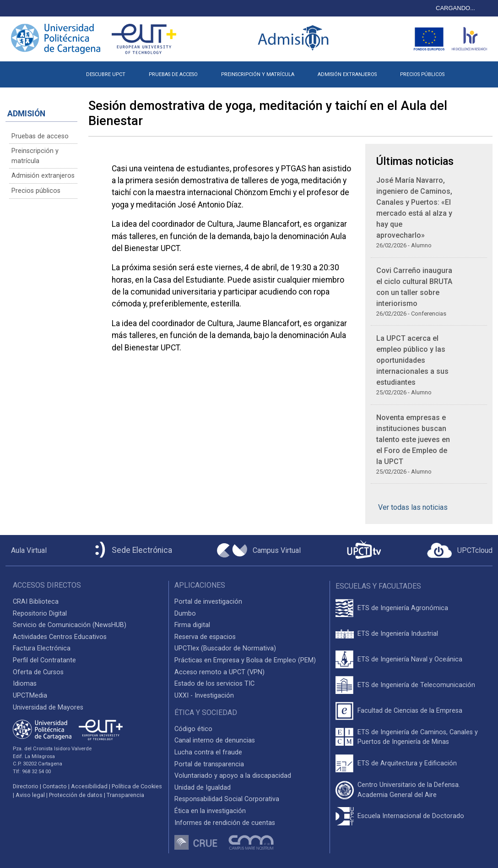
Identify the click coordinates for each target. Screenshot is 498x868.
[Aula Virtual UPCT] (26, 551)
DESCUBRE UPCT (106, 74)
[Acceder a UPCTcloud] (460, 551)
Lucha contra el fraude (208, 752)
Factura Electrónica (42, 648)
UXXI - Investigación (204, 696)
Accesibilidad (89, 786)
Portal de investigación (208, 602)
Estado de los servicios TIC (214, 684)
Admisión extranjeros (43, 176)
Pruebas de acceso (40, 136)
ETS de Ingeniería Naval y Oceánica (410, 659)
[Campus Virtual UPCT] (259, 551)
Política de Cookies (137, 786)
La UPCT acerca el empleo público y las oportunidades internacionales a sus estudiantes (412, 360)
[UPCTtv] (364, 550)
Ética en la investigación (210, 811)
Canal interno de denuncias (215, 740)
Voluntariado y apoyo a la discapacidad (233, 776)
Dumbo (185, 614)
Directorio (26, 786)
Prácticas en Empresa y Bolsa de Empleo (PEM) (245, 660)
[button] (468, 71)
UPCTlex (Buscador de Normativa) (225, 648)
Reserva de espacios (205, 637)
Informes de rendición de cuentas (225, 823)
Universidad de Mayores (48, 707)
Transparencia (125, 795)
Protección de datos (76, 795)
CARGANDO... (455, 8)
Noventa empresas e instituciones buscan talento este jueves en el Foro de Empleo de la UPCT (413, 439)
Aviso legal (30, 795)
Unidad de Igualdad (203, 788)
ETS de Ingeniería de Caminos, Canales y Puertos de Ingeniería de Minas (418, 737)
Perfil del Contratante (44, 660)
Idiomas (25, 684)
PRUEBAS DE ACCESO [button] (173, 74)
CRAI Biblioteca (36, 602)
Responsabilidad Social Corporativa (227, 799)
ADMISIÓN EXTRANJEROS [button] (347, 74)
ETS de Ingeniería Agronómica (403, 608)
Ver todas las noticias (413, 507)
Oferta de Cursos (38, 672)
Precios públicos (36, 191)
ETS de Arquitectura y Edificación (407, 763)
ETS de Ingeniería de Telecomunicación (416, 685)
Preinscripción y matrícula (35, 156)
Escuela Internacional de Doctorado (411, 816)
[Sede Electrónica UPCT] (132, 550)
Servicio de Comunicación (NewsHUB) (70, 625)
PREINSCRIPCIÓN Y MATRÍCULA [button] (258, 74)
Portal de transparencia (209, 764)
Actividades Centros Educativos (60, 637)
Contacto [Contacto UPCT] (55, 786)
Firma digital (192, 625)
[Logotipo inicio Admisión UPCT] (295, 39)
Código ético (193, 729)
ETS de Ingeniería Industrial (398, 634)
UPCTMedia (30, 696)
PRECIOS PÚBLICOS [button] (422, 74)
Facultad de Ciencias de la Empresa (410, 711)
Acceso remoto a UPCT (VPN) (219, 672)
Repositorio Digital (40, 614)
